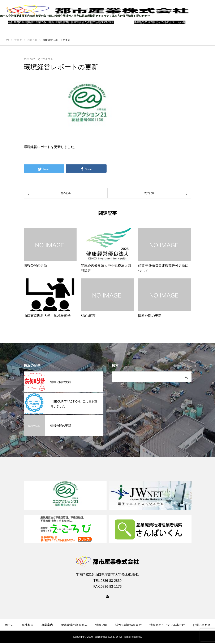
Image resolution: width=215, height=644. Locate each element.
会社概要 (14, 16)
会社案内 (14, 22)
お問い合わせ (142, 16)
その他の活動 (93, 22)
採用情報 (128, 16)
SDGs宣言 (107, 22)
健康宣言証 (78, 22)
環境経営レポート (37, 147)
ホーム (4, 16)
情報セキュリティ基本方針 (106, 16)
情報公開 (60, 16)
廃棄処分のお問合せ (146, 22)
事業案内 (25, 16)
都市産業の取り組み (42, 16)
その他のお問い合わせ (172, 22)
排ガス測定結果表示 (78, 16)
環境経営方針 (63, 22)
